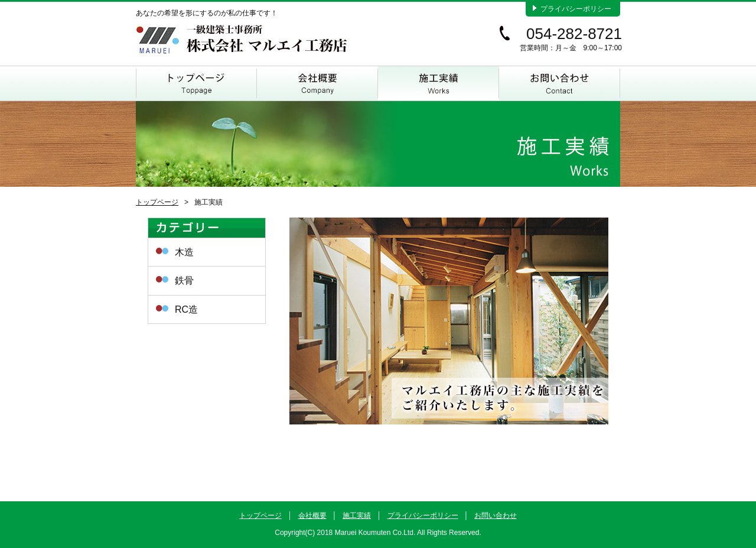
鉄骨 (184, 281)
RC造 (186, 309)
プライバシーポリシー (576, 9)
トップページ (196, 83)
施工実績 (439, 83)
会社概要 (317, 83)
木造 (184, 252)
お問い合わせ (560, 83)
